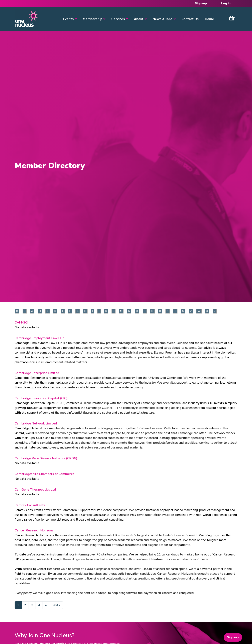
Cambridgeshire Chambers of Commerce (44, 474)
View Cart (232, 18)
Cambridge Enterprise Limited (37, 373)
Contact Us (190, 19)
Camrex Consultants (30, 505)
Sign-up (201, 3)
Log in (226, 3)
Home (209, 19)
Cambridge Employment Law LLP (39, 338)
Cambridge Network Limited (36, 423)
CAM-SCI (21, 323)
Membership (93, 19)
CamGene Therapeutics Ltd (35, 490)
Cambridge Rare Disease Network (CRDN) (46, 458)
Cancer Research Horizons (34, 530)
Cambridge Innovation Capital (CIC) (41, 398)
